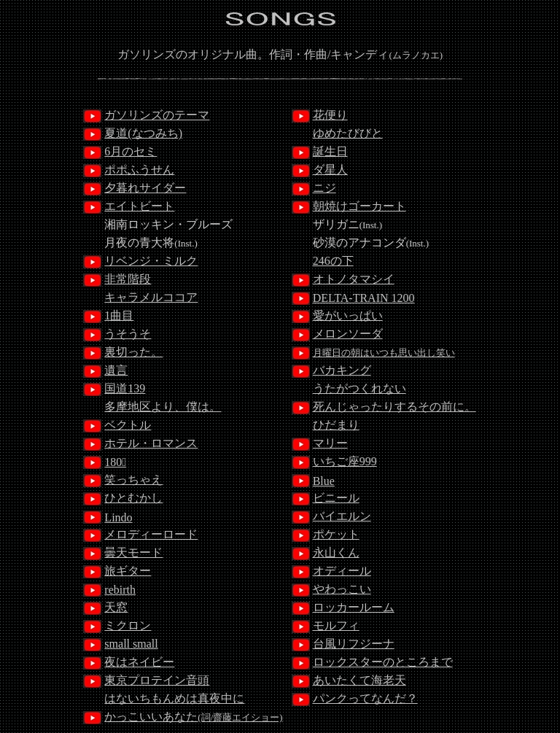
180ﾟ (115, 462)
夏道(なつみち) (143, 133)
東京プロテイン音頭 (157, 680)
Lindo (118, 517)
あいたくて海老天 (359, 680)
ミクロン (128, 625)
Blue (324, 481)
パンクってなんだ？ (365, 698)
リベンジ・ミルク (151, 261)
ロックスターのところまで (383, 662)
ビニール (336, 498)
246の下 (333, 261)
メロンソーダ (348, 334)
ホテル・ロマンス (151, 443)
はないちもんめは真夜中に (174, 698)
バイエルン (342, 516)
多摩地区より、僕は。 (163, 407)
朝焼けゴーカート (359, 206)
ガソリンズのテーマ (157, 115)
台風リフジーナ (354, 644)
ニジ (324, 188)
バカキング (342, 370)
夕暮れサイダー (145, 188)
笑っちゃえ (133, 480)
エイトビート (139, 206)
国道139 (125, 388)
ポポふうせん (139, 170)
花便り (330, 115)
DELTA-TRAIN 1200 (364, 298)
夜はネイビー (139, 662)
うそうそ (128, 334)
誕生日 (330, 151)
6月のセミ (131, 151)
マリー (330, 443)
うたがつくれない (359, 388)
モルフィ (336, 625)
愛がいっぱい (348, 315)
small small (131, 644)
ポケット (336, 534)
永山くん (336, 552)
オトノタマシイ (354, 279)
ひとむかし (133, 498)
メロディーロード (151, 534)
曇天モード (133, 552)
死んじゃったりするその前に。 (394, 407)
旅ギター (128, 571)
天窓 (116, 607)
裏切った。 (133, 352)
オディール (342, 571)
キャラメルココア (151, 297)
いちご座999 (345, 461)
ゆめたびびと (348, 133)
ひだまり (336, 425)
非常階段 (128, 279)
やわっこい (342, 589)
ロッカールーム (354, 607)
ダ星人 (330, 170)
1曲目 (119, 315)
